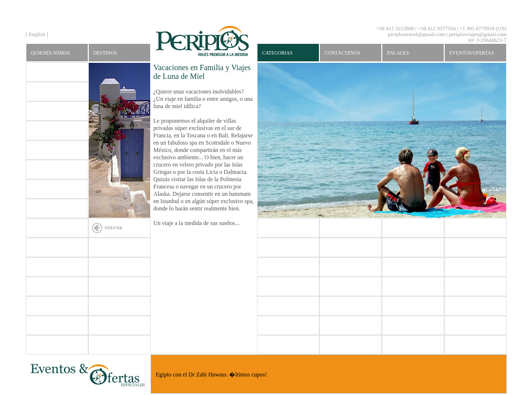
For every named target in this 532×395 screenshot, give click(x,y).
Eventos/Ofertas (472, 53)
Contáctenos (343, 53)
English (37, 34)
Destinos (105, 53)
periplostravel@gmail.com (416, 34)
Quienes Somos (51, 53)
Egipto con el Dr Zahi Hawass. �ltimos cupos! (212, 375)
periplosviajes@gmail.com (478, 34)
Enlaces (398, 53)
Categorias (277, 53)
